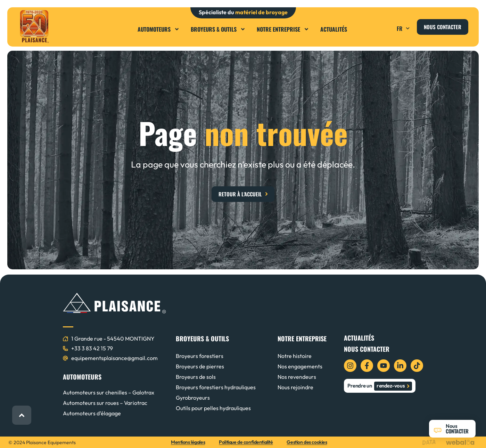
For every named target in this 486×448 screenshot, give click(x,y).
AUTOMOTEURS (82, 377)
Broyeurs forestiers (200, 356)
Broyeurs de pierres (200, 366)
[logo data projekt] (431, 442)
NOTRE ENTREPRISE (302, 339)
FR (404, 28)
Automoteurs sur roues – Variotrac (105, 403)
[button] (387, 26)
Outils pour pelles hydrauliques (213, 408)
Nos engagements (300, 366)
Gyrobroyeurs (193, 398)
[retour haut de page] (22, 415)
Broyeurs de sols (196, 377)
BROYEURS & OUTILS (202, 339)
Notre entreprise (283, 29)
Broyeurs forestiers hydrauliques (216, 387)
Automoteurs (159, 29)
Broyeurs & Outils (218, 29)
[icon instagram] (350, 366)
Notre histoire (295, 356)
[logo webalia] (462, 442)
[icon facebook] (367, 366)
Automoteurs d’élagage (92, 413)
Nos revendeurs (297, 377)
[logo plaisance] (34, 27)
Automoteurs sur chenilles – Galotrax (109, 392)
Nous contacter (367, 349)
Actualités (334, 29)
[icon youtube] (384, 366)
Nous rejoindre (295, 387)
